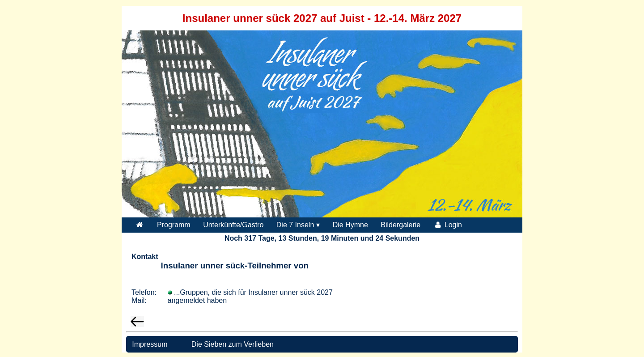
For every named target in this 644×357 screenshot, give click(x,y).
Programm (174, 225)
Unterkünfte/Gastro (233, 225)
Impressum (149, 344)
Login (448, 225)
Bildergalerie (400, 225)
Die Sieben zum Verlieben (233, 344)
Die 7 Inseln (295, 225)
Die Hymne (350, 225)
